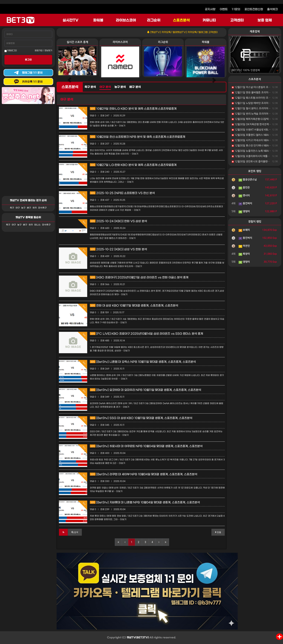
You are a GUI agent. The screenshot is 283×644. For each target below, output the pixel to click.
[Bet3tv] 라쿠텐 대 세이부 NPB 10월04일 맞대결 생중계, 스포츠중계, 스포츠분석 (144, 474)
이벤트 (224, 9)
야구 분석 (105, 87)
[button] (63, 532)
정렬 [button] (218, 532)
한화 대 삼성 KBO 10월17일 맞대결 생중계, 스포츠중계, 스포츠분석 (134, 306)
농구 (23, 208)
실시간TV (70, 20)
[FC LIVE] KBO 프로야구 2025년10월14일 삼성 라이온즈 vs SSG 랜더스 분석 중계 (146, 334)
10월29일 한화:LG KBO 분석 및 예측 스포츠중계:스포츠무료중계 (133, 109)
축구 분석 (90, 87)
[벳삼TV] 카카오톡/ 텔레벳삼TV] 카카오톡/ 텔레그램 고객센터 (188, 32)
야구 (18, 208)
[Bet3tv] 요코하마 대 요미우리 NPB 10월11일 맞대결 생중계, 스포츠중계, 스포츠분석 (145, 390)
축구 (12, 208)
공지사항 (210, 9)
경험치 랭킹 (255, 222)
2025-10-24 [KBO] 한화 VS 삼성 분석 (118, 221)
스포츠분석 (181, 20)
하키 (35, 208)
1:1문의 (236, 9)
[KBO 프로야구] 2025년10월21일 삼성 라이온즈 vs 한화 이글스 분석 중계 (139, 277)
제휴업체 (255, 31)
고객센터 (237, 20)
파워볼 (98, 20)
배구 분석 (135, 87)
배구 (29, 208)
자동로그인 (11, 51)
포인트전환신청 (254, 9)
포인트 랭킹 (255, 171)
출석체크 (272, 9)
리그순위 (154, 20)
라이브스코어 (126, 20)
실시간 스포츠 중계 (77, 42)
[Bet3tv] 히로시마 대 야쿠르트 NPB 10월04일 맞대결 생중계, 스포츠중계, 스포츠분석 (146, 446)
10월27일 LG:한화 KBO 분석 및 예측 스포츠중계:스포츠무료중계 (133, 165)
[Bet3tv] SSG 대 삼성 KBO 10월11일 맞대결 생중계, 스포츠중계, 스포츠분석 (141, 418)
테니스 (37, 225)
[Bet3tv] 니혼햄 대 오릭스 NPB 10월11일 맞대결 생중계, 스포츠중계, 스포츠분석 (143, 362)
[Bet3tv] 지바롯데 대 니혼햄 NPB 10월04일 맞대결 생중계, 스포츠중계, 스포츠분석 (145, 502)
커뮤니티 (209, 20)
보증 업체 (265, 20)
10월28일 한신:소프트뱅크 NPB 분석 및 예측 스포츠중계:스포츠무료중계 (138, 137)
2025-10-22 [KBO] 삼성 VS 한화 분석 (118, 249)
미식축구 (42, 208)
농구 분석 (120, 87)
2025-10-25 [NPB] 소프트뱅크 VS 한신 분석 (122, 193)
